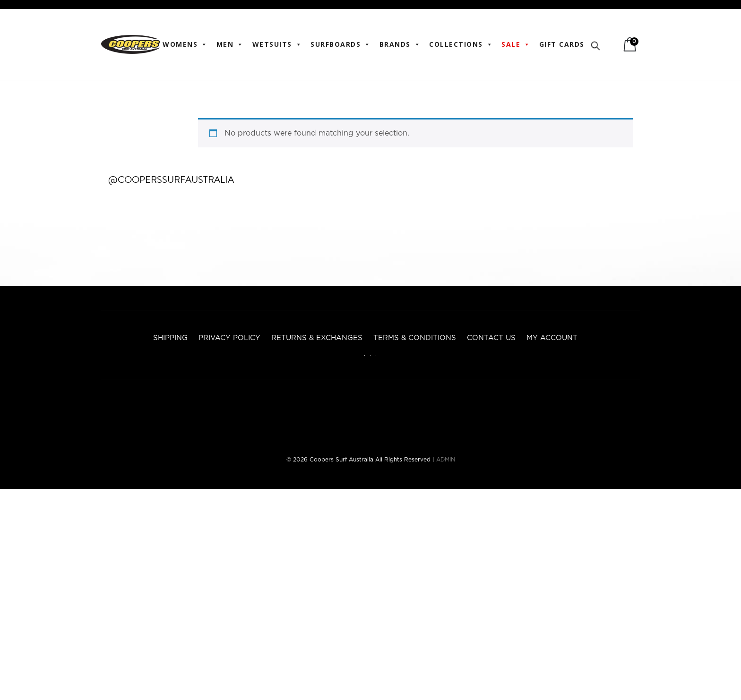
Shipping (170, 338)
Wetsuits (277, 44)
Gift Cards (562, 44)
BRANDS (400, 44)
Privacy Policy (229, 338)
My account (552, 338)
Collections (461, 44)
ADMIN (446, 460)
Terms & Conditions (415, 338)
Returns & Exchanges (317, 338)
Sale (516, 44)
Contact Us (491, 338)
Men (230, 44)
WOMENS (185, 44)
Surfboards (341, 44)
